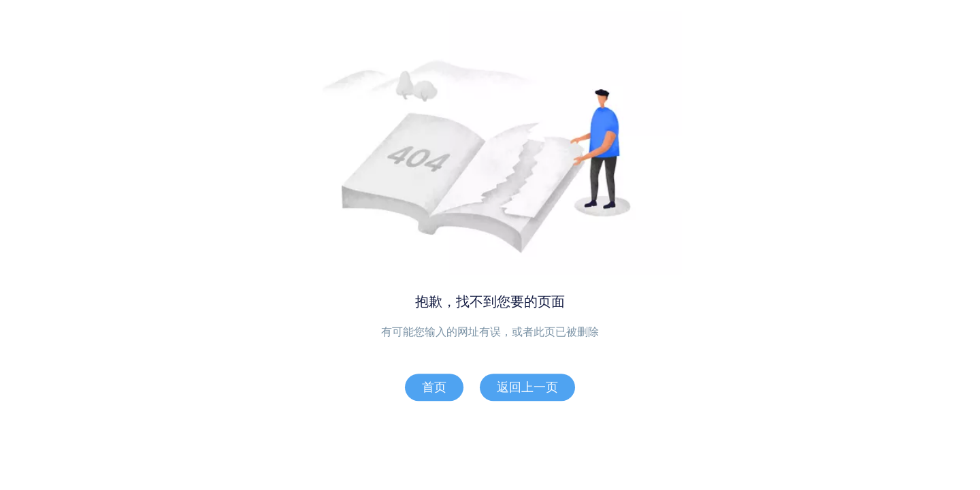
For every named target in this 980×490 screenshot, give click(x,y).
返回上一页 (527, 387)
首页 (434, 387)
